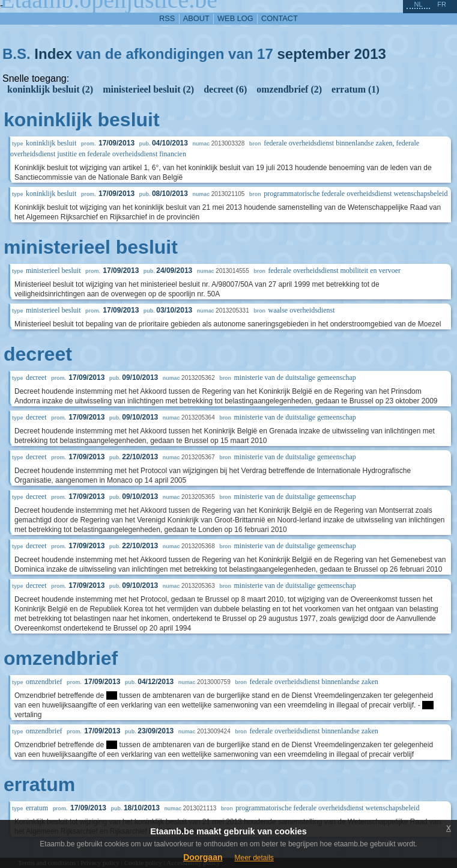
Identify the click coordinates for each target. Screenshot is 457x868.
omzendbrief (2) (289, 89)
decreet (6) (225, 89)
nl (418, 4)
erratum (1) (356, 89)
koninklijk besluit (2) (50, 89)
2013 (370, 54)
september (313, 54)
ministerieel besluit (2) (148, 89)
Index (53, 54)
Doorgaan (203, 857)
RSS (167, 18)
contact (280, 18)
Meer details (254, 858)
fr (442, 4)
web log (235, 18)
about (196, 18)
